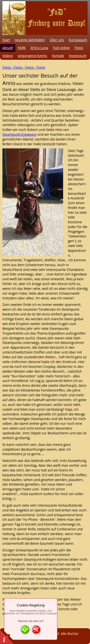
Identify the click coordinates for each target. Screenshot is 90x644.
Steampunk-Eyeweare (19, 134)
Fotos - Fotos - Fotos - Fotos (24, 67)
